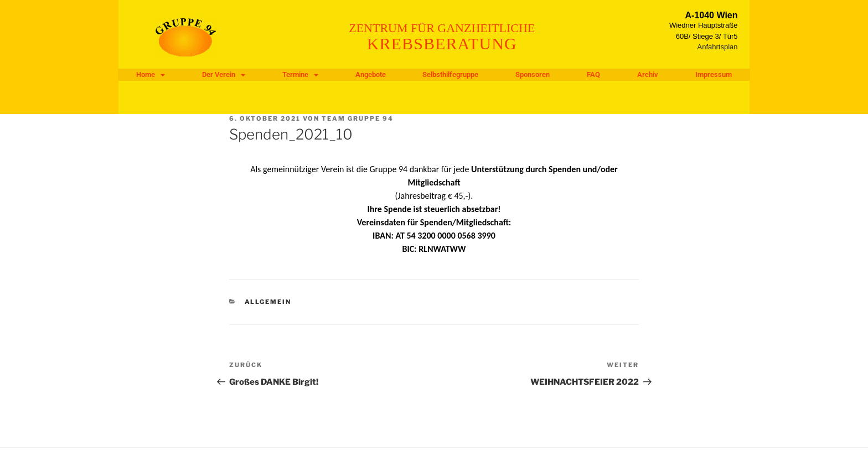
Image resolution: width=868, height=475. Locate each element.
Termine (300, 75)
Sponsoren (533, 74)
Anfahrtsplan (718, 47)
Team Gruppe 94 (358, 118)
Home (151, 75)
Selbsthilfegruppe (450, 74)
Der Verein (224, 75)
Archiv (648, 74)
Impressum (714, 74)
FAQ (593, 74)
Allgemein (268, 302)
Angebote (371, 74)
